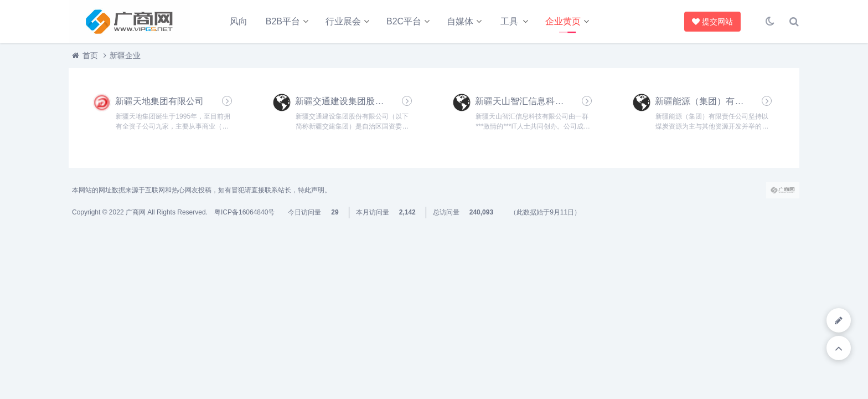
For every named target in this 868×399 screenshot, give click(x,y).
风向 (239, 21)
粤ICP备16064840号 (244, 212)
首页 (90, 55)
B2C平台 (404, 21)
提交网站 (711, 22)
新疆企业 (125, 55)
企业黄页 (563, 21)
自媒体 (460, 21)
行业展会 (343, 21)
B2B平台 (283, 21)
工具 (509, 21)
